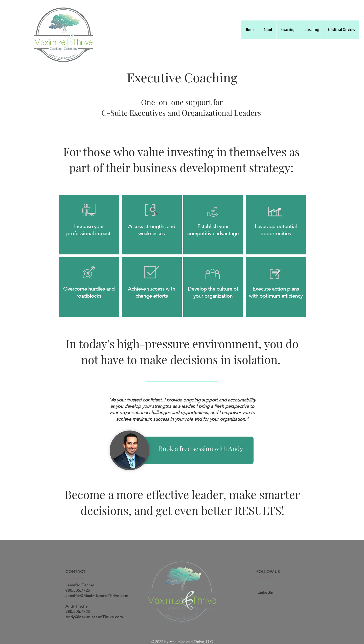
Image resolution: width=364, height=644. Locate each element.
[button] (288, 30)
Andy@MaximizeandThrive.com (94, 617)
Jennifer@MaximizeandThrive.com (97, 596)
